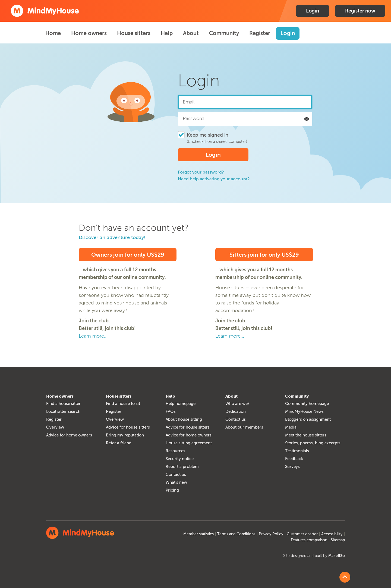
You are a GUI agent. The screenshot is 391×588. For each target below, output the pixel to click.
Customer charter (302, 534)
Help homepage (181, 404)
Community (224, 33)
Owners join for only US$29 (128, 255)
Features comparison (309, 540)
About (191, 33)
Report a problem (182, 467)
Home (53, 33)
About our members (244, 427)
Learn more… (93, 336)
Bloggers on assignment (308, 419)
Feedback (294, 459)
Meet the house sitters (306, 435)
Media (291, 427)
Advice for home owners (69, 435)
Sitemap (338, 540)
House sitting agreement (189, 443)
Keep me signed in (208, 135)
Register (260, 33)
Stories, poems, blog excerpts (313, 443)
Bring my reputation (125, 435)
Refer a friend (119, 443)
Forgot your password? (201, 172)
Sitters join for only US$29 (264, 255)
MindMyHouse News (304, 411)
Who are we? (237, 404)
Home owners (89, 33)
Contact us (176, 474)
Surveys (292, 467)
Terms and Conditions (236, 534)
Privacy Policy (271, 534)
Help (167, 33)
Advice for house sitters (128, 427)
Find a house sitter (63, 404)
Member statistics (198, 534)
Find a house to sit (123, 404)
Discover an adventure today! (112, 237)
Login (313, 11)
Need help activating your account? (214, 179)
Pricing (172, 490)
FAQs (171, 411)
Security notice (180, 459)
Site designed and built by (314, 556)
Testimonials (297, 451)
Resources (175, 451)
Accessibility (332, 534)
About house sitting (184, 419)
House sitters (134, 33)
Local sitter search (63, 411)
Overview (55, 427)
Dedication (236, 411)
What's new (176, 482)
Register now (360, 11)
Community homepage (307, 404)
